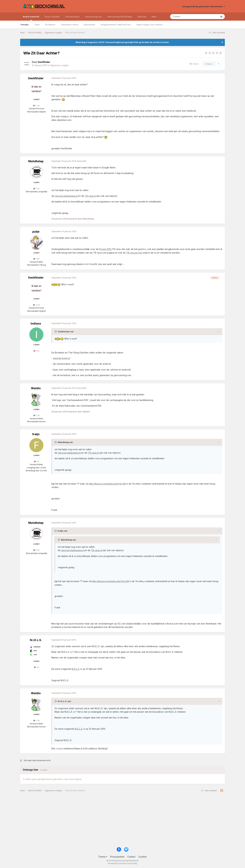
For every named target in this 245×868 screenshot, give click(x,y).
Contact (131, 857)
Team (37, 25)
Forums (25, 25)
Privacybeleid (117, 857)
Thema (103, 857)
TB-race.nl (91, 196)
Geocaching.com (93, 17)
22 (36, 667)
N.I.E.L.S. (36, 640)
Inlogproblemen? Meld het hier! (116, 25)
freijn (36, 434)
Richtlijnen (50, 25)
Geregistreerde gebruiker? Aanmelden (204, 6)
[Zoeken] (184, 17)
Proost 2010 (106, 249)
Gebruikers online (70, 25)
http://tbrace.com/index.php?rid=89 (107, 484)
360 (36, 259)
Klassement (90, 25)
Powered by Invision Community (122, 863)
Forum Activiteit (52, 17)
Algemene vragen (59, 65)
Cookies (143, 857)
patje (36, 232)
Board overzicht (31, 18)
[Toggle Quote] (56, 332)
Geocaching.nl (72, 17)
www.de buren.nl (62, 358)
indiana (36, 323)
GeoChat (142, 17)
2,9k (36, 106)
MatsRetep (36, 161)
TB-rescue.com (134, 253)
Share (194, 64)
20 (36, 461)
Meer (154, 17)
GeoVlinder (36, 78)
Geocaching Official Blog (120, 17)
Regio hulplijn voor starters (150, 25)
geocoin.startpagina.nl (66, 196)
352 (36, 189)
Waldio (36, 388)
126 (36, 351)
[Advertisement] (114, 821)
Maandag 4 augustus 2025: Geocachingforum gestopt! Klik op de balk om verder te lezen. (122, 42)
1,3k (36, 415)
